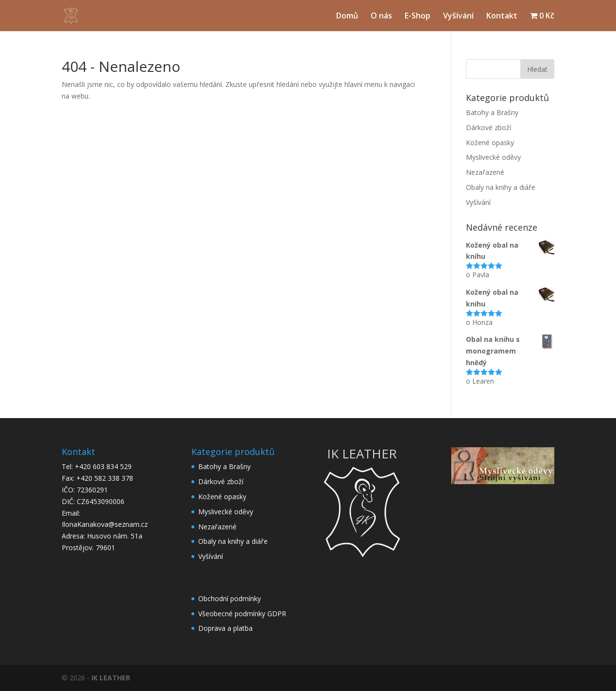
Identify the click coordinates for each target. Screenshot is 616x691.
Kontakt (502, 17)
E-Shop (418, 17)
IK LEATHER (111, 678)
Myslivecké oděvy (493, 157)
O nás (381, 17)
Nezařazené (485, 172)
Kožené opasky (490, 143)
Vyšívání (458, 17)
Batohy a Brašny (492, 112)
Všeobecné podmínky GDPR (242, 614)
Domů (347, 17)
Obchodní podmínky (230, 598)
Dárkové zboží (488, 127)
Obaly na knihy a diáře (501, 187)
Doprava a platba (225, 628)
